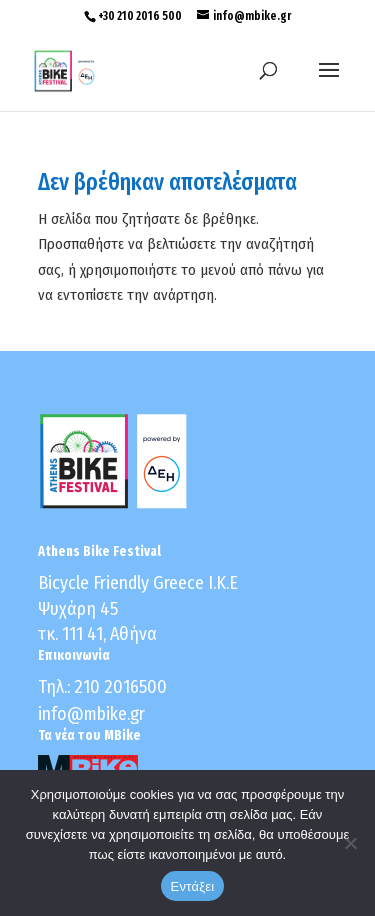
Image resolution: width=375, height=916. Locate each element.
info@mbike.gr (91, 714)
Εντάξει (193, 886)
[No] (350, 843)
